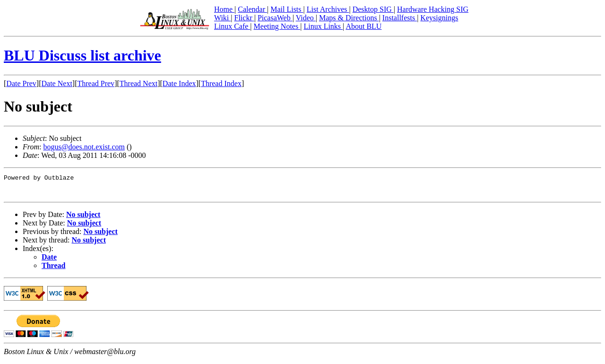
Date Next (57, 83)
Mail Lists (287, 9)
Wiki (222, 18)
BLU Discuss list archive (82, 55)
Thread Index (221, 83)
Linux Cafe (232, 26)
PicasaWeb (275, 18)
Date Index (179, 83)
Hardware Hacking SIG (433, 9)
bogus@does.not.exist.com (84, 147)
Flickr (244, 18)
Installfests (400, 18)
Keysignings (439, 18)
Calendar (252, 9)
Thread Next (138, 83)
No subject (83, 219)
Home (224, 9)
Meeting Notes (277, 26)
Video (306, 18)
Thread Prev (96, 83)
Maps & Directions (349, 18)
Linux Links (323, 26)
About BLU (363, 26)
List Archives (328, 9)
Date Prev (21, 83)
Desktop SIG (373, 9)
